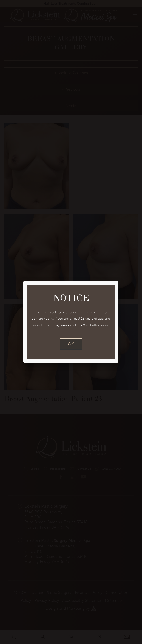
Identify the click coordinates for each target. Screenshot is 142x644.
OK (71, 344)
